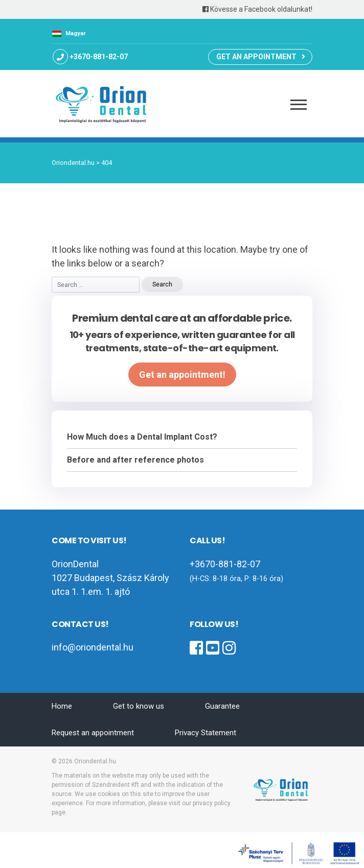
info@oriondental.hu (93, 647)
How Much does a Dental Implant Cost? (142, 437)
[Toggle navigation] (299, 103)
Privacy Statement (206, 733)
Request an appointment (93, 733)
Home (62, 706)
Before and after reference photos (135, 460)
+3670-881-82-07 (99, 57)
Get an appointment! (182, 375)
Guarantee (222, 706)
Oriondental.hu (95, 761)
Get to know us (139, 706)
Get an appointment (256, 57)
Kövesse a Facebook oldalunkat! (257, 9)
